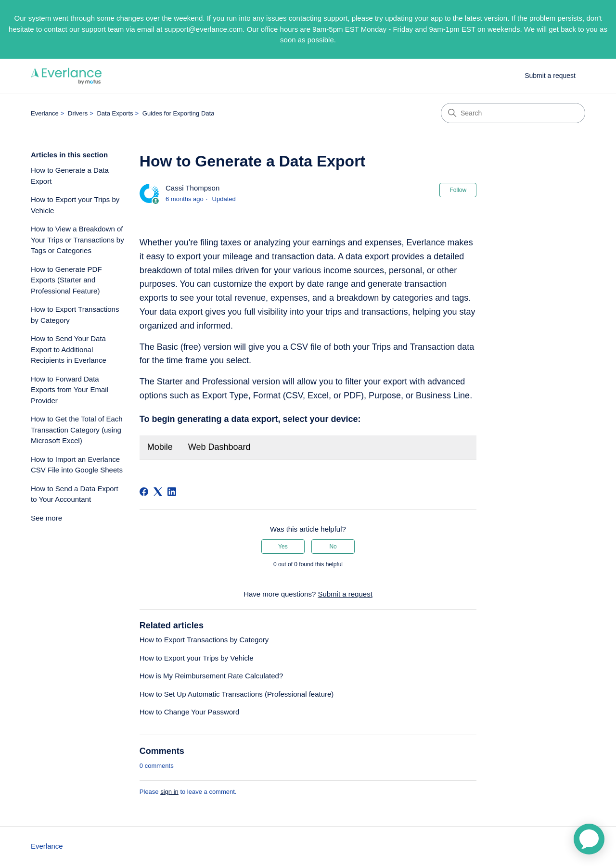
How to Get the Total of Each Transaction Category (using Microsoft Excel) (77, 430)
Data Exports (115, 113)
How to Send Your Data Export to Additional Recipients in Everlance (69, 349)
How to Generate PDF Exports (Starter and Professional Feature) (66, 280)
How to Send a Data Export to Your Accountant (75, 494)
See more (46, 518)
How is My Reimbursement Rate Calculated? (211, 676)
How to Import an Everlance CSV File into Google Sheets (77, 465)
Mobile (160, 447)
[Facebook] (144, 492)
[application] (589, 839)
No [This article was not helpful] (333, 547)
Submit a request (550, 76)
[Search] (513, 113)
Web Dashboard (219, 447)
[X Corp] (158, 492)
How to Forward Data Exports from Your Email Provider (70, 390)
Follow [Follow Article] (458, 190)
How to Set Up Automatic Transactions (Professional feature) (237, 694)
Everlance (45, 113)
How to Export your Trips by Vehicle (75, 205)
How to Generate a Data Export (70, 176)
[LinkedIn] (172, 492)
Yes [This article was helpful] (283, 547)
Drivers (78, 113)
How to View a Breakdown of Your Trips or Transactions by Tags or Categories (77, 240)
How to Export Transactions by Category (75, 315)
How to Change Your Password (190, 712)
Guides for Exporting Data (179, 113)
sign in (169, 792)
